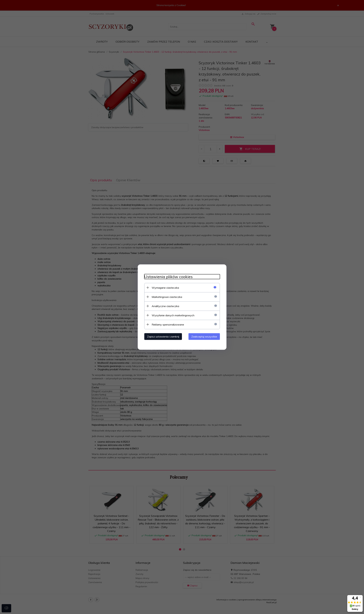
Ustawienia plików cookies (168, 277)
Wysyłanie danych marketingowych (173, 315)
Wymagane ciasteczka (165, 288)
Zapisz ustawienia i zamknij (163, 336)
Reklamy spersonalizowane (168, 324)
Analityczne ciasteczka (165, 306)
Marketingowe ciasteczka (167, 297)
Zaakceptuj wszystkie (204, 336)
